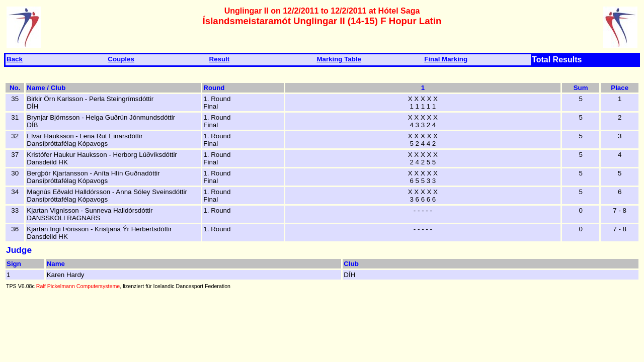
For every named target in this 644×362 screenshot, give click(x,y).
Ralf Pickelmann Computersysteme (78, 286)
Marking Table (339, 59)
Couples (121, 59)
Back (15, 59)
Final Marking (446, 59)
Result (220, 59)
